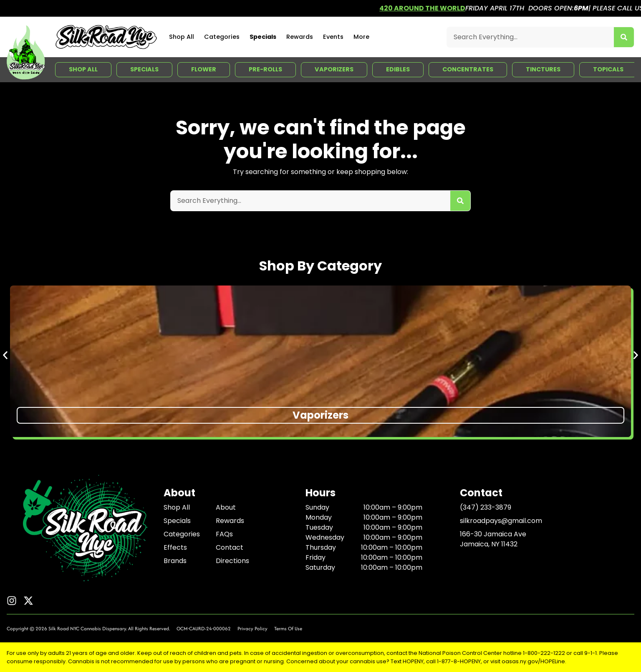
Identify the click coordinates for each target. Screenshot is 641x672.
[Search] (624, 37)
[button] (5, 355)
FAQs (224, 534)
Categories (222, 37)
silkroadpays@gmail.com (501, 521)
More (361, 37)
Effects (175, 547)
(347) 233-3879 (486, 507)
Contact (230, 547)
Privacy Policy (252, 628)
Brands (175, 561)
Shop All (182, 37)
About (226, 507)
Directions (232, 561)
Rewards (300, 37)
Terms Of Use (288, 628)
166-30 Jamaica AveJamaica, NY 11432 (493, 539)
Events (333, 37)
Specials (263, 37)
